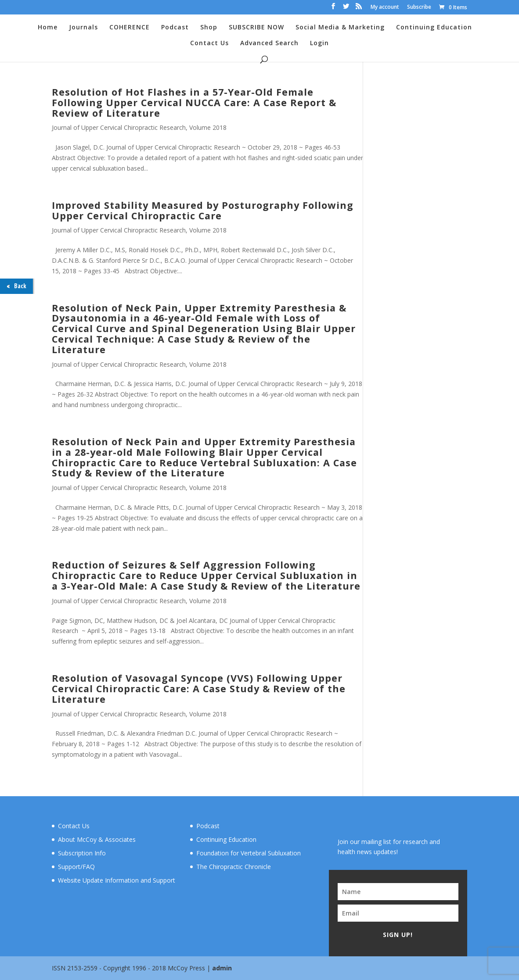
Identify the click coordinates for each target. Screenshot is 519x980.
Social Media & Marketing (340, 28)
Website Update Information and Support (117, 880)
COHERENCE (130, 28)
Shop (209, 28)
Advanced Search (269, 43)
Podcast (175, 28)
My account (385, 7)
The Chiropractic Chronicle (234, 867)
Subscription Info (82, 853)
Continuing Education (434, 28)
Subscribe (419, 7)
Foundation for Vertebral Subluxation (249, 853)
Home (48, 28)
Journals (83, 28)
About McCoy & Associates (97, 839)
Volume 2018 (208, 127)
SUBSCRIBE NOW (256, 28)
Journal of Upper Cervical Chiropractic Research (119, 127)
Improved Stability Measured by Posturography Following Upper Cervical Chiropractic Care (203, 210)
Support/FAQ (76, 867)
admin (222, 968)
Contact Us (209, 43)
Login (319, 43)
